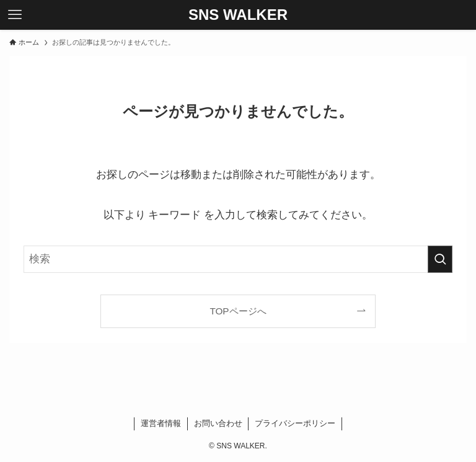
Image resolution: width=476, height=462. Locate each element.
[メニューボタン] (15, 15)
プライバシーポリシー (295, 423)
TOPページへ (238, 311)
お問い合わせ (218, 423)
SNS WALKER (238, 15)
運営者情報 (161, 423)
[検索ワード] (238, 259)
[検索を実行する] (440, 259)
